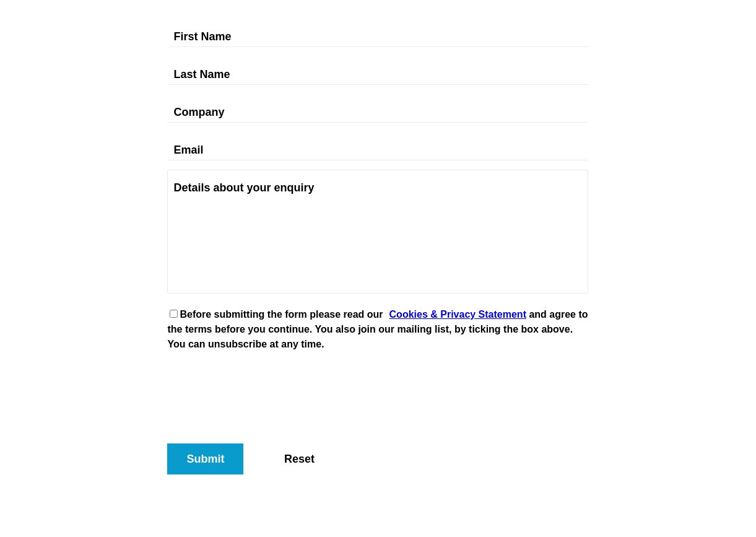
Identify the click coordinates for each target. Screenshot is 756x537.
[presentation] (261, 385)
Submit (205, 459)
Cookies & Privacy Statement (458, 314)
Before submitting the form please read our (281, 314)
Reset (299, 459)
